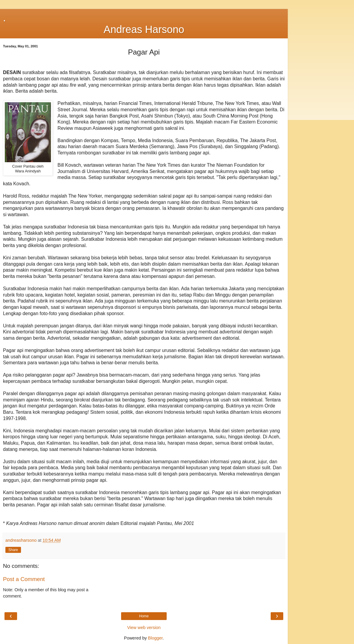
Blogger (155, 638)
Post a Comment (24, 579)
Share (13, 550)
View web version (144, 628)
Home (144, 616)
